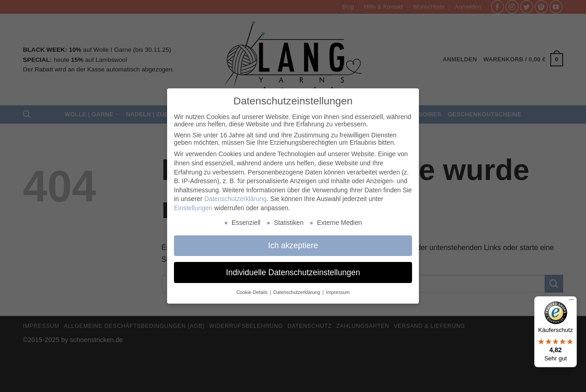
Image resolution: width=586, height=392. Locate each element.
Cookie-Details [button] (252, 292)
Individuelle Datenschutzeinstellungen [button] (293, 272)
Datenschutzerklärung (235, 199)
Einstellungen (193, 208)
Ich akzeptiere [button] (293, 245)
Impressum (338, 292)
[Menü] (571, 302)
